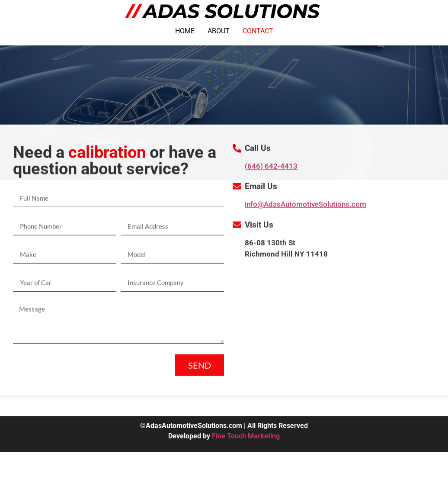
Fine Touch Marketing (246, 436)
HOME (185, 31)
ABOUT (219, 31)
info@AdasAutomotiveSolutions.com (306, 221)
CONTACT (258, 31)
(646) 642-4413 (271, 182)
